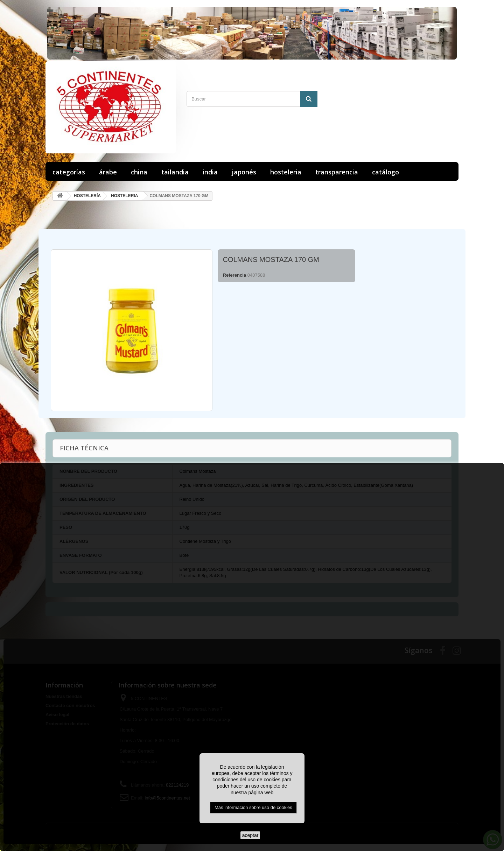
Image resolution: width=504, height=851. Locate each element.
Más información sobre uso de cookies (253, 807)
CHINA (139, 172)
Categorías (69, 172)
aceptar (250, 835)
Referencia (234, 275)
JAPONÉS (244, 172)
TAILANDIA (175, 172)
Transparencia (337, 172)
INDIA (210, 172)
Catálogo (386, 172)
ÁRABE (108, 172)
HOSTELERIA (286, 172)
